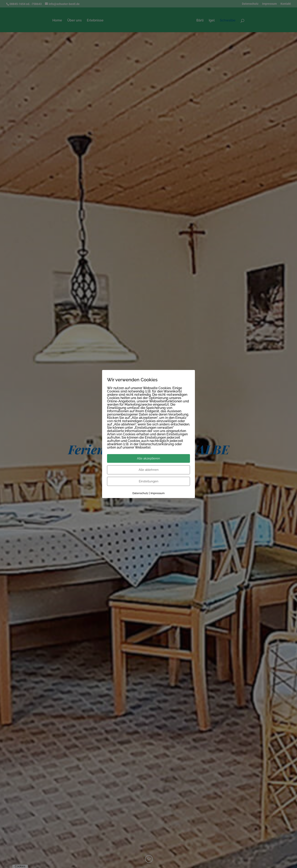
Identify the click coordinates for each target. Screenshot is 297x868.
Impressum (158, 493)
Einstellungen (149, 481)
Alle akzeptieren (148, 458)
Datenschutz (140, 493)
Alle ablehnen (149, 470)
